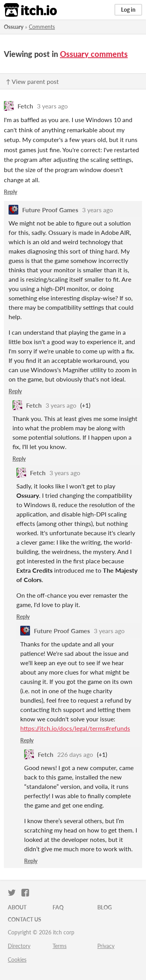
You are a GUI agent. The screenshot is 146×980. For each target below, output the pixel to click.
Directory (19, 946)
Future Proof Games (50, 210)
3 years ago (52, 106)
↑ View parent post (32, 81)
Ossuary (14, 27)
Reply (11, 192)
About (17, 907)
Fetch (25, 106)
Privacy (106, 946)
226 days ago (75, 754)
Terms (60, 946)
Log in (128, 10)
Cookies (17, 960)
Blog (105, 907)
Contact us (25, 919)
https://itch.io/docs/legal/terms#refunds (75, 728)
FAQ (58, 907)
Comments (42, 27)
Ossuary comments (94, 54)
